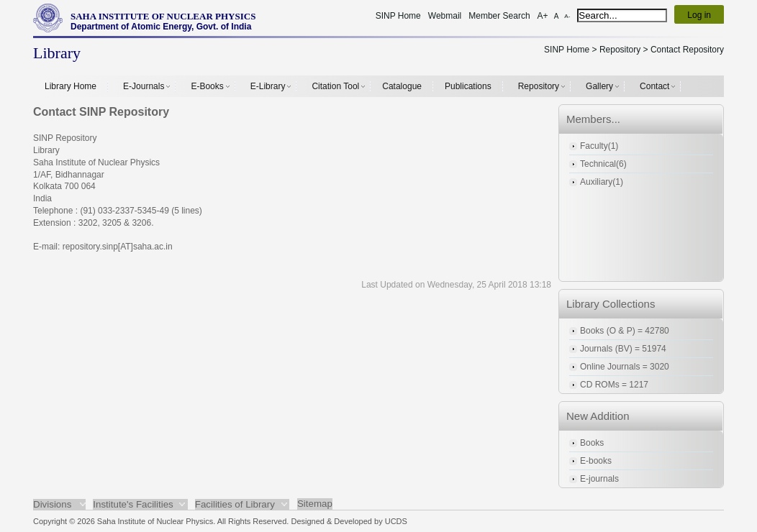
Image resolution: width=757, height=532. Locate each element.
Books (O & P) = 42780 (625, 331)
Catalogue (402, 86)
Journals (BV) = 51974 (623, 349)
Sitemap (315, 504)
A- (567, 16)
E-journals (599, 479)
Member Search (499, 16)
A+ (543, 16)
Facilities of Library (235, 504)
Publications (468, 86)
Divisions (52, 504)
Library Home (71, 86)
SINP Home (398, 16)
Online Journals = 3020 (625, 367)
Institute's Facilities (133, 504)
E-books (596, 461)
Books (592, 443)
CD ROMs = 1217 (614, 385)
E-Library (268, 86)
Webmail (445, 16)
